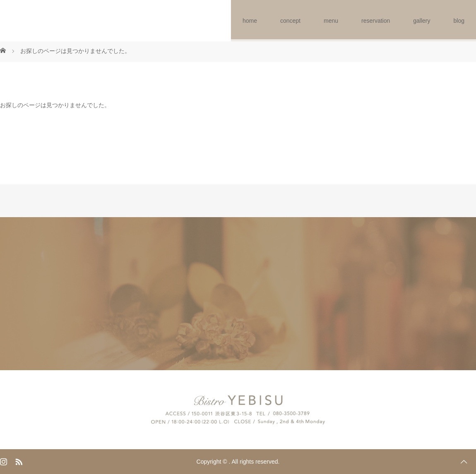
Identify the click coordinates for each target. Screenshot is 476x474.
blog (459, 21)
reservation (376, 21)
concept (290, 21)
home (250, 21)
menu (331, 21)
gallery (422, 21)
